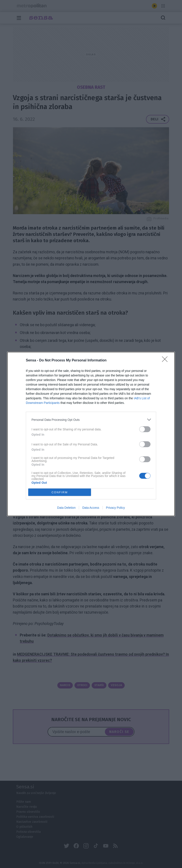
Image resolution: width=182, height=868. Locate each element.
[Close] (166, 361)
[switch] (145, 429)
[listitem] (91, 420)
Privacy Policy (115, 508)
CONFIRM (60, 492)
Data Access (91, 508)
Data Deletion (66, 508)
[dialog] (91, 434)
